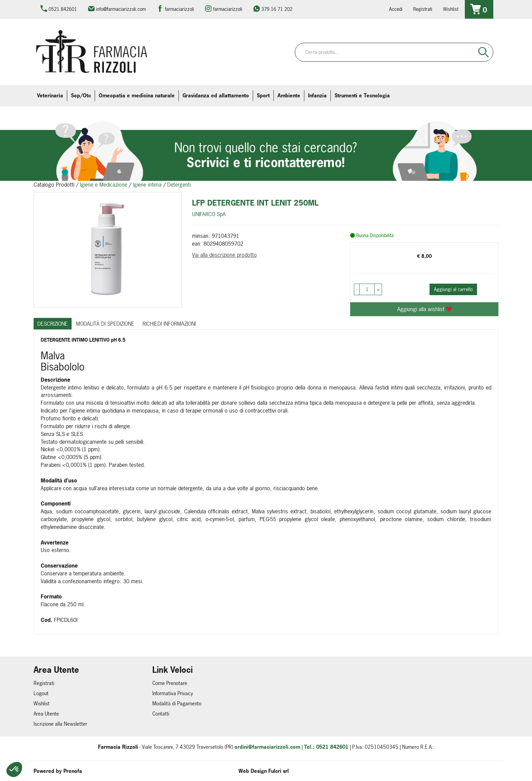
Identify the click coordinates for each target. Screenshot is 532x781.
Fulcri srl (279, 771)
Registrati (423, 9)
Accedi (396, 9)
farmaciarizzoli (179, 9)
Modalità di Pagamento (177, 703)
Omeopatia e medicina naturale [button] (137, 96)
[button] (14, 769)
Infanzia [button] (317, 96)
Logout (41, 693)
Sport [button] (263, 96)
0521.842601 (63, 9)
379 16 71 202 (277, 9)
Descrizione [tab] (53, 324)
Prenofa (73, 771)
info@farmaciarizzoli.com (121, 9)
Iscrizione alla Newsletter (60, 724)
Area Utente (46, 714)
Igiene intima (147, 185)
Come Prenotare (170, 683)
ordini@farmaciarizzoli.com (267, 747)
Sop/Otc (81, 96)
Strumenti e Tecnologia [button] (362, 96)
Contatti (161, 714)
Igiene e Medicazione (104, 185)
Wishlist (451, 9)
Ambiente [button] (289, 96)
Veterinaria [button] (50, 96)
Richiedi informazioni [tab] (169, 324)
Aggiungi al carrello (453, 289)
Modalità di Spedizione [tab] (105, 324)
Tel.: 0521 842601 (326, 747)
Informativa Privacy (173, 693)
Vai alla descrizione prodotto (224, 255)
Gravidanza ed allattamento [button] (216, 96)
